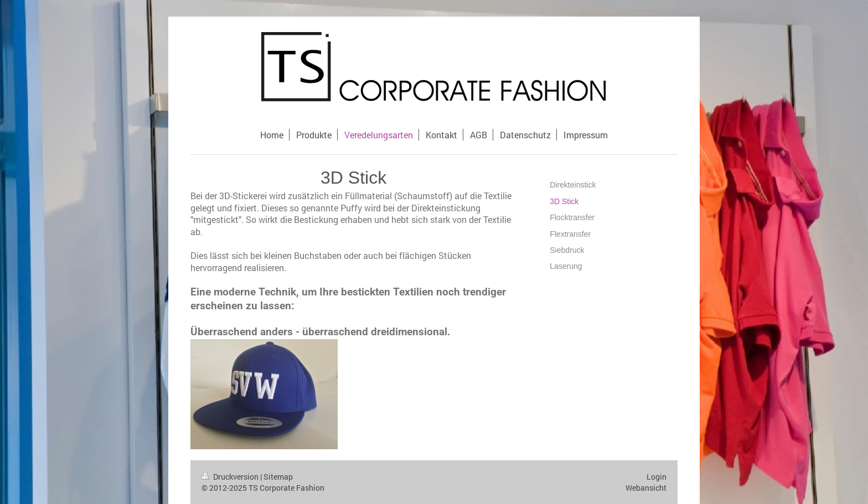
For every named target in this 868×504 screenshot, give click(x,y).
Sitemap (278, 477)
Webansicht (646, 488)
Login (657, 477)
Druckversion (231, 477)
